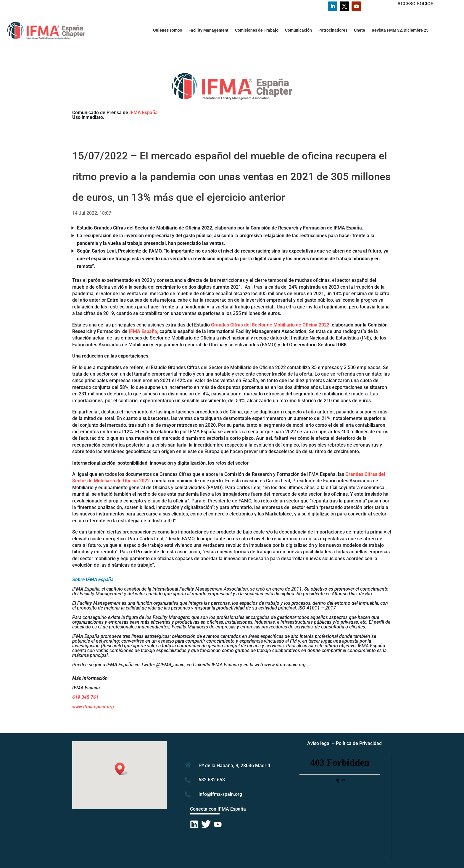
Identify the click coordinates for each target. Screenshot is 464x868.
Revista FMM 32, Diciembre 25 (400, 30)
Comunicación (298, 30)
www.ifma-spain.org (93, 707)
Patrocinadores (333, 30)
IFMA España (144, 113)
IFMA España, (144, 331)
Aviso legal (319, 743)
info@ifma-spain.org (220, 794)
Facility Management (208, 30)
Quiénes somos (167, 30)
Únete (360, 30)
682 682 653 (212, 780)
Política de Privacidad (359, 743)
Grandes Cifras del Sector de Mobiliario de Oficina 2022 (271, 325)
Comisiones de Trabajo (257, 30)
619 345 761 (85, 697)
